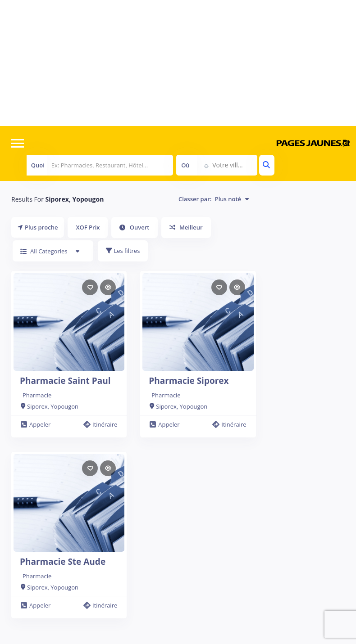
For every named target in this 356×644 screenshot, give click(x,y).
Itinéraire (100, 424)
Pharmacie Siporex (189, 381)
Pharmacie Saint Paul (65, 381)
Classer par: (214, 199)
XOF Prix (88, 227)
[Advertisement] (178, 63)
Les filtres (123, 251)
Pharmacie (37, 395)
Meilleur (186, 227)
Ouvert (134, 227)
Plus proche (38, 227)
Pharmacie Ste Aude (63, 562)
